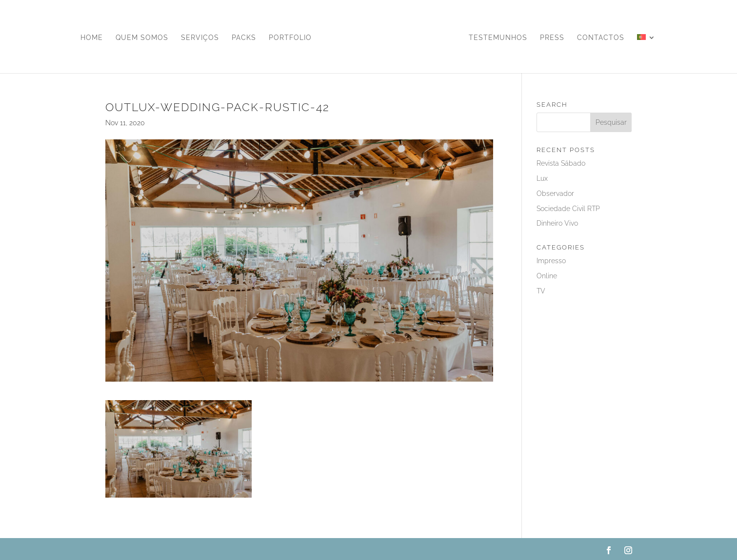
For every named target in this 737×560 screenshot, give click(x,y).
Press (552, 38)
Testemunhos (498, 38)
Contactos (601, 38)
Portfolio (290, 38)
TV (541, 291)
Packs (244, 38)
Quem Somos (142, 38)
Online (547, 276)
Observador (555, 193)
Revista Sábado (561, 163)
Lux (542, 178)
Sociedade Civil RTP (568, 209)
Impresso (551, 261)
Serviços (200, 38)
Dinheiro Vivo (557, 223)
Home (92, 38)
